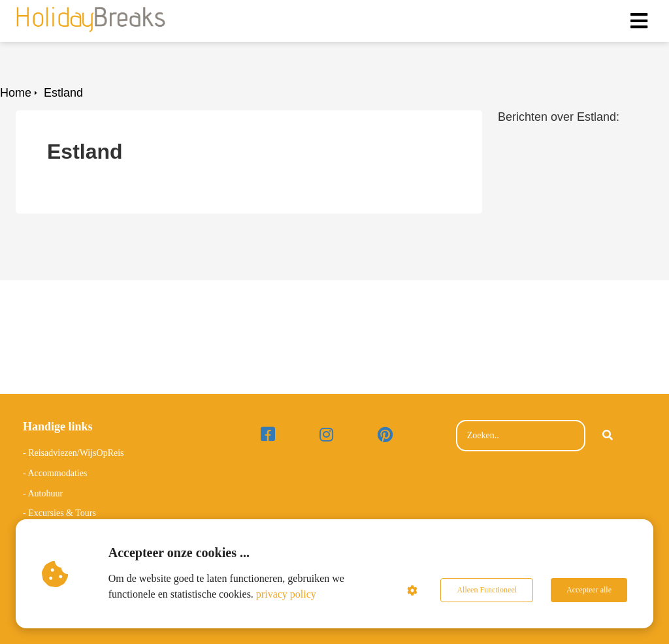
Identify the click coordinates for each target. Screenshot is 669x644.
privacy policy (286, 594)
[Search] (608, 436)
